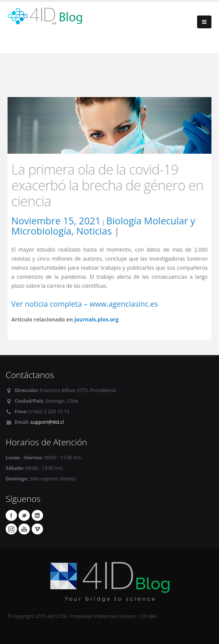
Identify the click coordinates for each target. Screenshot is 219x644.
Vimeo (37, 529)
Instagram (11, 529)
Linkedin (37, 515)
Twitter (24, 515)
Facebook (11, 515)
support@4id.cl (47, 422)
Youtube (24, 529)
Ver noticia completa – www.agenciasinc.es (85, 304)
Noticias (94, 231)
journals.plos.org (96, 319)
